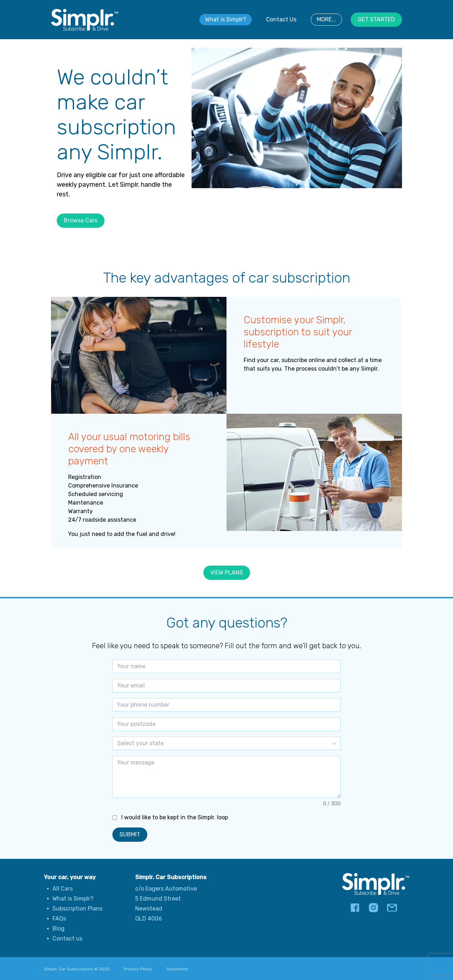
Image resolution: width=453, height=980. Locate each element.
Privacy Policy (138, 969)
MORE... (326, 19)
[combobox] (118, 743)
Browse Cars (81, 220)
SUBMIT (130, 834)
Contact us (67, 938)
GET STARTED (376, 19)
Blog (58, 929)
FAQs (59, 919)
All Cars (63, 889)
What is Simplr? (226, 19)
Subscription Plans (77, 909)
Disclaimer (177, 969)
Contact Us (281, 19)
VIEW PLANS (227, 572)
